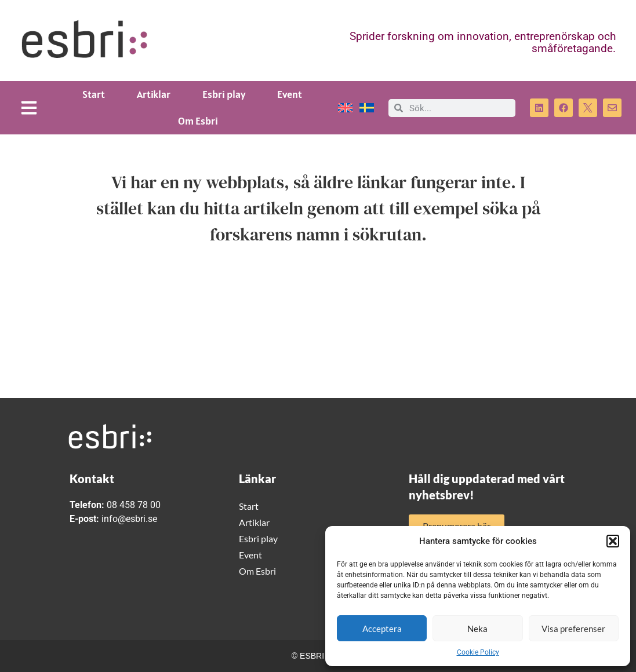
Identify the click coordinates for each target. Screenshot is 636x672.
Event (290, 94)
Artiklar (154, 94)
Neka (477, 629)
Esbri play (224, 94)
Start (94, 94)
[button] (613, 541)
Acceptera (382, 629)
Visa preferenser (573, 629)
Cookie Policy (478, 652)
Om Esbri (198, 121)
